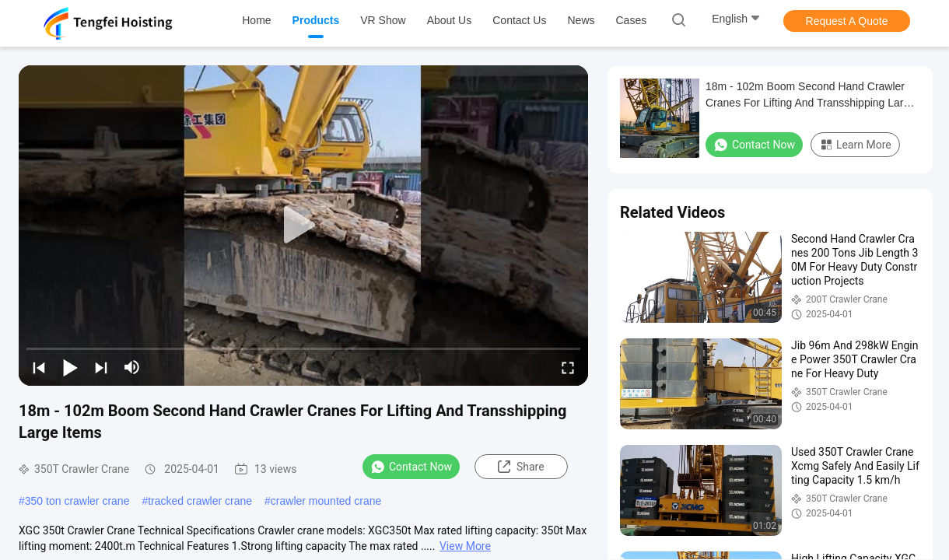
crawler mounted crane (326, 501)
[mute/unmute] (132, 367)
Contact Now (411, 467)
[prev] (39, 367)
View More (465, 546)
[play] (303, 226)
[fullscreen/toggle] (568, 367)
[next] (101, 367)
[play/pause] (70, 367)
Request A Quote (847, 21)
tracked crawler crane (200, 501)
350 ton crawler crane (77, 501)
